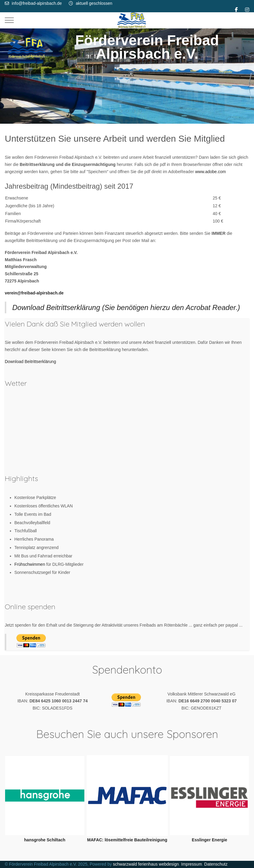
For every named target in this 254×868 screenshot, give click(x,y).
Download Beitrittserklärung (30, 362)
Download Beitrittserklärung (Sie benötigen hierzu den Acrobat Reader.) (126, 307)
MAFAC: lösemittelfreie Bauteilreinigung (127, 840)
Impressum (192, 864)
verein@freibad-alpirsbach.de (34, 293)
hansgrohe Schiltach (45, 840)
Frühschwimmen (30, 564)
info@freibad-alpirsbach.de (37, 3)
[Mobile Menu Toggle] (9, 20)
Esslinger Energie (209, 840)
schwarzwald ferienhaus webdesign (146, 864)
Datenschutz (216, 864)
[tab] (114, 111)
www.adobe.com (210, 172)
